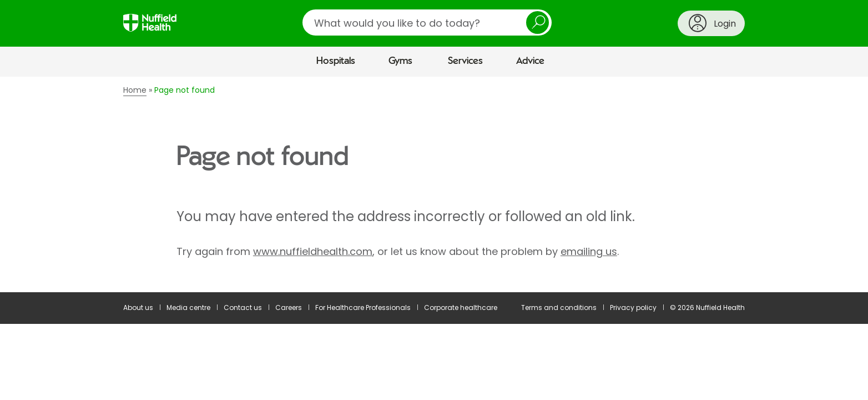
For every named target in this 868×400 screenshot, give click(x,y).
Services (465, 61)
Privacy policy (633, 307)
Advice (530, 61)
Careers (289, 307)
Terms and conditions (559, 307)
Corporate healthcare (461, 307)
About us (138, 307)
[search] (427, 22)
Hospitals (336, 61)
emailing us (589, 251)
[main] (434, 184)
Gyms (400, 61)
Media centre (188, 307)
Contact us (243, 307)
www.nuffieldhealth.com (313, 251)
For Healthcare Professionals (363, 307)
